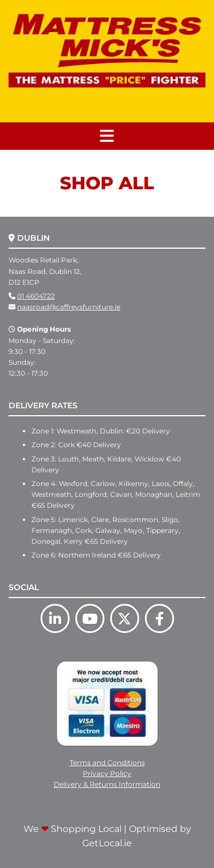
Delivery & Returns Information (107, 784)
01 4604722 (36, 296)
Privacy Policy (107, 773)
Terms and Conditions (107, 763)
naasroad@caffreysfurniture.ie (69, 307)
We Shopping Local (72, 829)
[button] (107, 136)
